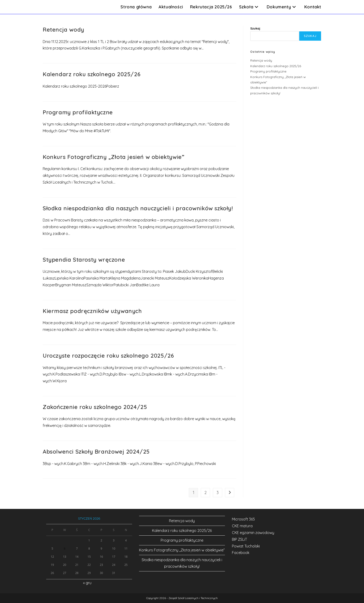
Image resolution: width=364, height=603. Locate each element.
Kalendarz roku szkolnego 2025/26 (92, 74)
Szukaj (255, 28)
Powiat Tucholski (246, 546)
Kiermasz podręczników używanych (92, 311)
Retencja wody (63, 30)
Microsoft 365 (243, 519)
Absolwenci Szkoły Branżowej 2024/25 (96, 451)
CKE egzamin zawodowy (253, 533)
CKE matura (242, 526)
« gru (87, 583)
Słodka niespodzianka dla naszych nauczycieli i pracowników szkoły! (138, 208)
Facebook (241, 553)
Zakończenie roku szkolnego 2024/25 (95, 407)
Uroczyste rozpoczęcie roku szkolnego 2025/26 (108, 356)
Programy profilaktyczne (78, 112)
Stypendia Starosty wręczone (84, 260)
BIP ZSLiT (239, 539)
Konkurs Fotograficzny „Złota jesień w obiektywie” (114, 157)
